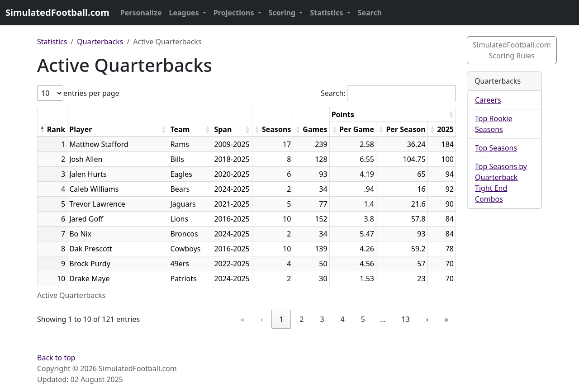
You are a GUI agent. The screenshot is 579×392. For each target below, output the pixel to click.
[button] (42, 129)
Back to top (56, 358)
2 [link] (301, 319)
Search (370, 13)
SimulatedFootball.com (57, 12)
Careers (488, 100)
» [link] (446, 319)
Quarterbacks (100, 42)
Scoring (283, 13)
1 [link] (281, 319)
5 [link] (363, 319)
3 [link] (322, 319)
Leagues (185, 13)
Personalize (141, 13)
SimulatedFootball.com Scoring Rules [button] (512, 50)
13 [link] (406, 319)
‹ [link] (262, 319)
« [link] (242, 319)
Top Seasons (496, 148)
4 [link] (343, 319)
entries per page (91, 93)
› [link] (427, 319)
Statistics (327, 13)
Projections (235, 13)
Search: (333, 93)
